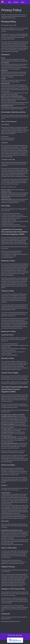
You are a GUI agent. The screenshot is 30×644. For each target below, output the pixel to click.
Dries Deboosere (17, 635)
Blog (10, 2)
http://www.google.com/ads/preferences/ (12, 545)
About (23, 2)
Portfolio (16, 2)
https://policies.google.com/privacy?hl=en (15, 518)
